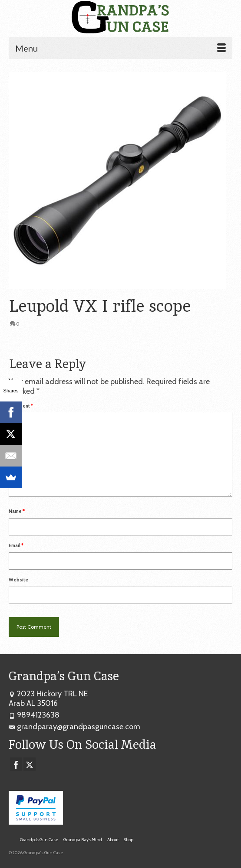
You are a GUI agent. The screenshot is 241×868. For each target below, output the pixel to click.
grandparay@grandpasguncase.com (74, 727)
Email (16, 545)
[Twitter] (30, 764)
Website (18, 580)
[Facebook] (16, 764)
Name (17, 511)
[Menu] (120, 48)
